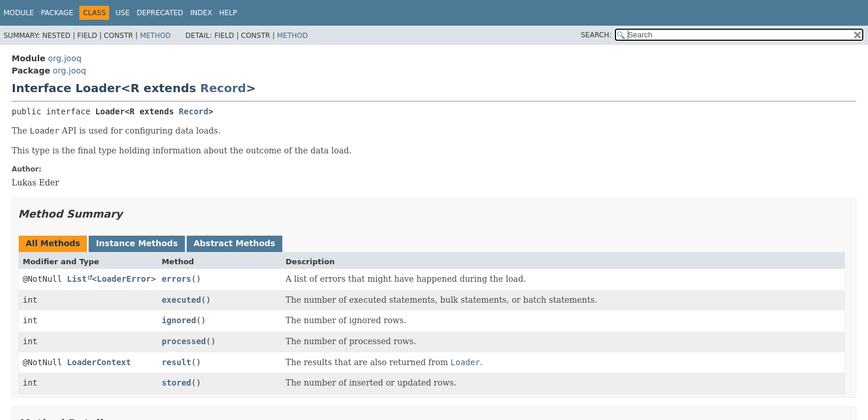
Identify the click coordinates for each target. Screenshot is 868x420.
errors (176, 279)
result (176, 362)
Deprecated (160, 13)
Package (57, 13)
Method (155, 36)
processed (184, 341)
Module (19, 13)
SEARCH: (596, 35)
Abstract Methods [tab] (235, 243)
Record (223, 88)
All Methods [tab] (53, 243)
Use (123, 13)
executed (181, 300)
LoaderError (124, 279)
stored (176, 383)
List (77, 279)
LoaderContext (99, 362)
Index (201, 13)
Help (228, 13)
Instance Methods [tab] (136, 243)
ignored (179, 320)
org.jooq (64, 58)
